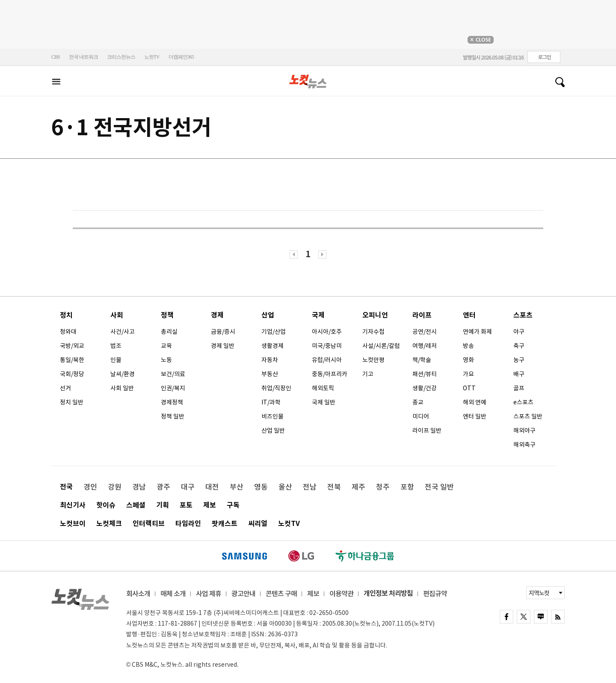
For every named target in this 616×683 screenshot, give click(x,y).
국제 (318, 315)
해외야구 (524, 431)
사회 (117, 315)
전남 (310, 487)
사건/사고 (123, 332)
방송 (468, 346)
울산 (285, 487)
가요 (468, 374)
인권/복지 (173, 388)
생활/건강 (425, 388)
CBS (56, 57)
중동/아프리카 (330, 374)
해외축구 (524, 445)
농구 (519, 360)
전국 (66, 487)
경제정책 (172, 402)
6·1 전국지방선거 (131, 127)
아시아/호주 (327, 332)
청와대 (68, 332)
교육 (166, 346)
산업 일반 (273, 431)
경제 (217, 315)
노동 (166, 360)
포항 (407, 487)
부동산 (270, 374)
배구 (519, 374)
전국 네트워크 (83, 57)
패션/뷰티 (425, 374)
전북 (334, 487)
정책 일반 (173, 416)
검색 (557, 82)
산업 (268, 315)
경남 (139, 487)
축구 (519, 346)
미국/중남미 (327, 346)
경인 (90, 487)
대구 (188, 487)
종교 (418, 402)
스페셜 (136, 505)
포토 (186, 505)
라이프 (422, 315)
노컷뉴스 (308, 82)
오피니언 (375, 315)
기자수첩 (373, 332)
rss (558, 617)
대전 (212, 487)
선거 (65, 388)
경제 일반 (223, 346)
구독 (233, 505)
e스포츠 (523, 402)
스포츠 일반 (528, 416)
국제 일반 (324, 402)
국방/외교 (72, 346)
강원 (115, 487)
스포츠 (523, 315)
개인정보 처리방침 (388, 593)
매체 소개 (173, 594)
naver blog (541, 617)
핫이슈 (106, 505)
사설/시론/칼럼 (381, 346)
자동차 (270, 360)
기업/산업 (274, 332)
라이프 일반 (427, 431)
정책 (167, 315)
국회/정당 (72, 374)
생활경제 (272, 346)
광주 (163, 487)
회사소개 (138, 594)
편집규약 (435, 594)
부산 (237, 487)
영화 (468, 360)
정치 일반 (72, 402)
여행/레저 (425, 346)
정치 (66, 315)
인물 (116, 360)
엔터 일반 (475, 416)
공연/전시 (425, 332)
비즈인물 (272, 416)
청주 (383, 487)
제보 (210, 505)
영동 (261, 487)
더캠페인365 (181, 57)
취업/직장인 (276, 388)
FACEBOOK (506, 617)
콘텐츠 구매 (281, 594)
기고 (368, 374)
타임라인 (188, 524)
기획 (163, 505)
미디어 (421, 416)
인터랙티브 (149, 524)
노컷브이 (73, 524)
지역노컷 (539, 593)
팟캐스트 (225, 524)
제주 (358, 487)
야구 (519, 332)
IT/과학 (271, 402)
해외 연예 (475, 402)
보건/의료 (173, 374)
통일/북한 (72, 360)
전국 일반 (439, 487)
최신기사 (73, 505)
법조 (116, 346)
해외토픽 (323, 388)
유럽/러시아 (327, 360)
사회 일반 (122, 388)
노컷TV (152, 57)
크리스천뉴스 (121, 57)
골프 (519, 388)
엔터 (469, 315)
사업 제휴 (209, 594)
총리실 (169, 332)
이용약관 (341, 594)
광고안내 (243, 594)
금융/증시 (223, 332)
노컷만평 (373, 360)
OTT (469, 388)
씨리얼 (258, 524)
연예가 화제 (477, 332)
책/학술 (422, 360)
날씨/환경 (123, 374)
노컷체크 (109, 524)
